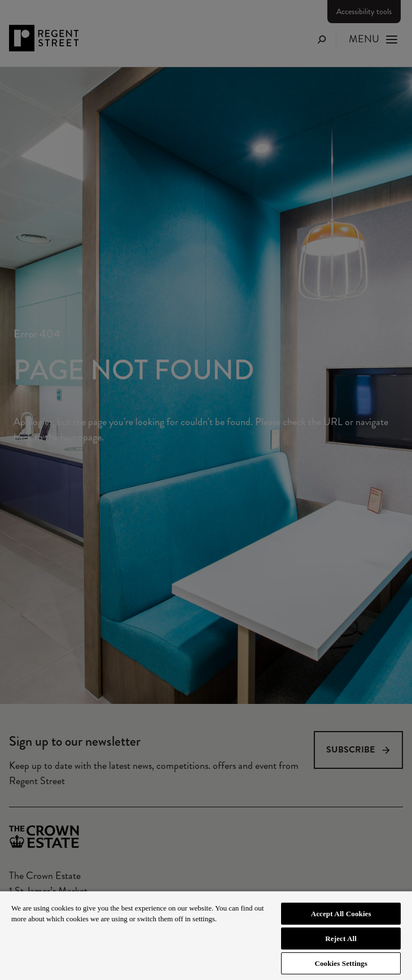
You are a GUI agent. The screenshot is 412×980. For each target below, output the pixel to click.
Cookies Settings (341, 963)
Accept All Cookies (341, 914)
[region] (206, 935)
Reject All (341, 939)
